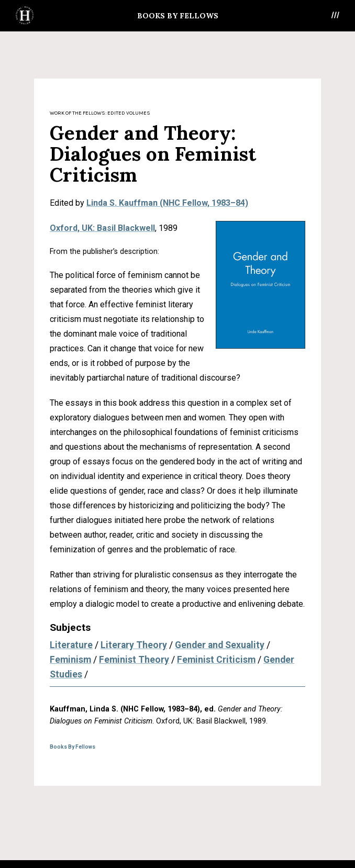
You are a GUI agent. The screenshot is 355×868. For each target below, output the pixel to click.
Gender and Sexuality (220, 645)
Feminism (70, 660)
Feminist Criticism (216, 660)
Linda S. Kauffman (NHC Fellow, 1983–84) (167, 203)
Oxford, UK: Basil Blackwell (102, 228)
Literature (71, 645)
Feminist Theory (134, 660)
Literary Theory (134, 645)
